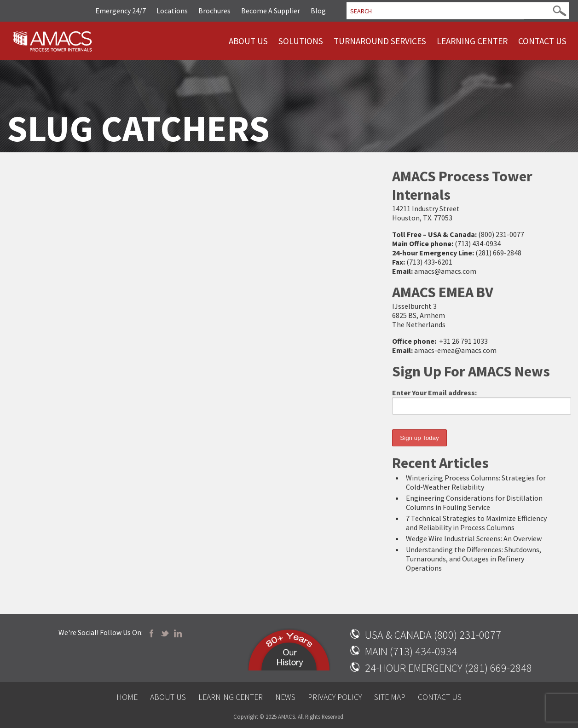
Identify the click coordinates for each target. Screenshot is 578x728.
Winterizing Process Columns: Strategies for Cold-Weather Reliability (476, 482)
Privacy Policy (335, 697)
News (285, 697)
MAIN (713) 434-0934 (411, 651)
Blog (318, 11)
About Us (248, 41)
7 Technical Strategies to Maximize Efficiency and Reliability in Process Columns (476, 523)
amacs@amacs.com (445, 271)
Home (127, 697)
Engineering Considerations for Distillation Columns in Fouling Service (474, 503)
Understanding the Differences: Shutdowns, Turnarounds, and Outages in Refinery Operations (474, 559)
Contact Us (542, 41)
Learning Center (472, 41)
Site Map (390, 697)
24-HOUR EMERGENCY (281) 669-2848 (448, 668)
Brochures (214, 11)
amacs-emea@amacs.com (455, 350)
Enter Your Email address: (482, 401)
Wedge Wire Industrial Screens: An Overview (474, 538)
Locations (172, 11)
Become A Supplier (271, 11)
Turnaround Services (380, 41)
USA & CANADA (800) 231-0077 (433, 635)
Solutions (301, 41)
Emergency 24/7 (121, 11)
